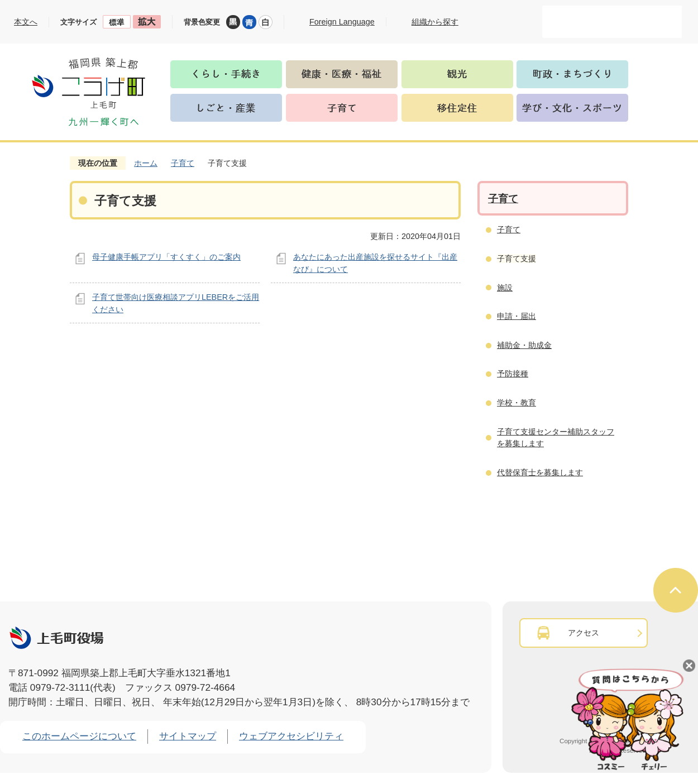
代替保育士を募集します (540, 472)
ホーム (146, 163)
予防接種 (513, 374)
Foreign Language (342, 22)
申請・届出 (517, 316)
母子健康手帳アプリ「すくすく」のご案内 (166, 257)
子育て (183, 163)
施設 (505, 288)
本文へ (26, 22)
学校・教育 (517, 403)
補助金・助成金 (524, 345)
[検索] (600, 22)
